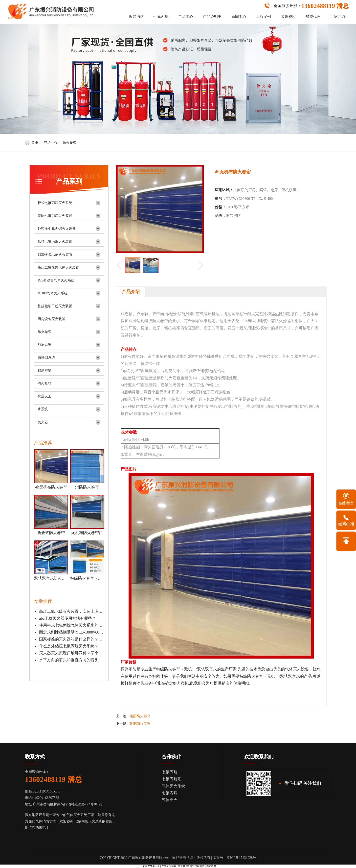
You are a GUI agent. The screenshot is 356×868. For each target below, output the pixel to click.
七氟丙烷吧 (172, 779)
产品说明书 (212, 17)
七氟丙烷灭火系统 (88, 821)
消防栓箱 (211, 866)
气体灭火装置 (169, 866)
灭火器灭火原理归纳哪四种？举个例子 (71, 653)
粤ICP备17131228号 (242, 858)
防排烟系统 (46, 357)
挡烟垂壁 (44, 370)
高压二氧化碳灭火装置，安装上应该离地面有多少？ (71, 611)
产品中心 (186, 17)
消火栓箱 (44, 383)
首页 (35, 143)
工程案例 (264, 17)
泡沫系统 (44, 345)
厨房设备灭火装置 (51, 319)
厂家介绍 (338, 17)
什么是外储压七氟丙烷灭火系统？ (69, 646)
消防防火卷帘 (140, 716)
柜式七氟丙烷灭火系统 (55, 203)
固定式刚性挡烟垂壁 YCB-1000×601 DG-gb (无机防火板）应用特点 (71, 632)
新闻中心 (239, 17)
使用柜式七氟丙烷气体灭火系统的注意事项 (71, 625)
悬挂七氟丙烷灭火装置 (55, 241)
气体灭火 (170, 800)
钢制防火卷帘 (140, 723)
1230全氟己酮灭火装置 (55, 255)
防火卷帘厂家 (185, 866)
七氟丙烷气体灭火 (150, 866)
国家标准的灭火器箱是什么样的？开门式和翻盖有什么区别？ (71, 639)
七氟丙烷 (161, 17)
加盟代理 (313, 17)
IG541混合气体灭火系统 (56, 280)
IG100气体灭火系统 (52, 293)
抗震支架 (44, 396)
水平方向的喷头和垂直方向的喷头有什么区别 (71, 660)
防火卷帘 (69, 143)
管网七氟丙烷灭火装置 (55, 216)
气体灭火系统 (174, 786)
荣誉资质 (288, 17)
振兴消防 (136, 17)
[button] (201, 265)
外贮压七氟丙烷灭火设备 (57, 229)
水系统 (43, 409)
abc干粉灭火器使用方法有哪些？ (67, 618)
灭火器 (43, 422)
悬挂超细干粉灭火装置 (55, 306)
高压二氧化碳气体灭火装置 (58, 267)
